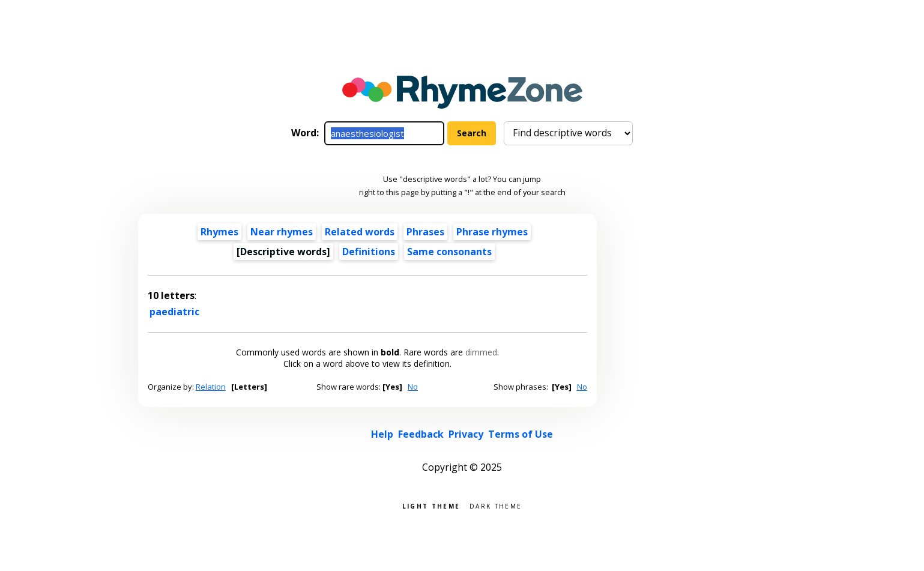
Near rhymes (282, 232)
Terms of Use (521, 434)
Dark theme (496, 505)
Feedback (421, 434)
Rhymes (219, 232)
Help (382, 434)
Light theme (431, 505)
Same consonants (449, 252)
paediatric (174, 312)
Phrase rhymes (492, 232)
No (413, 387)
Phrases (425, 232)
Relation (211, 387)
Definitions (369, 252)
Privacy (466, 434)
